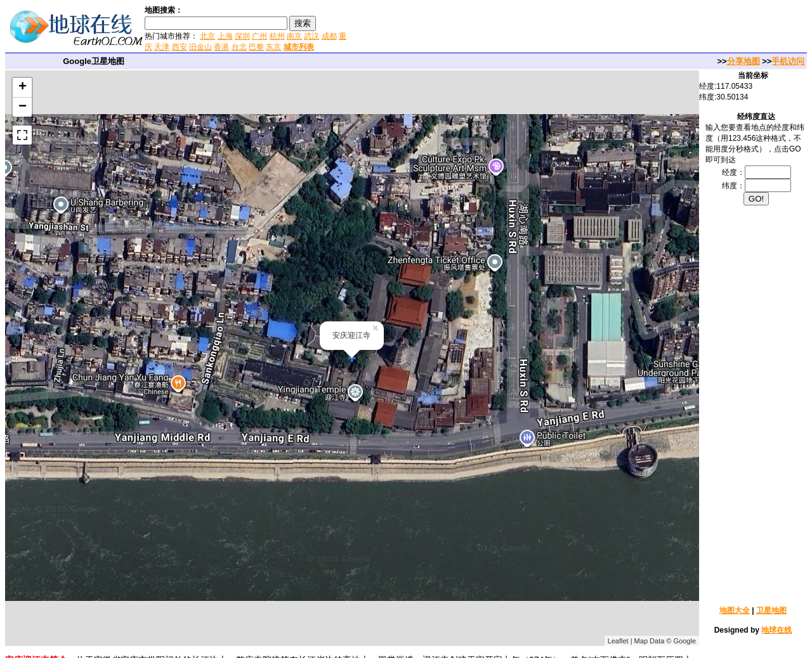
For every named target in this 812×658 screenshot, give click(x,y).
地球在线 (776, 630)
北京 (207, 36)
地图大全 (735, 610)
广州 (259, 36)
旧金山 (200, 47)
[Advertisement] (501, 28)
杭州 (277, 36)
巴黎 (256, 47)
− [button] (23, 107)
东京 (273, 47)
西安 (180, 47)
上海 (225, 36)
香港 (221, 47)
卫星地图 (771, 610)
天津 (162, 47)
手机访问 (788, 61)
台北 (239, 47)
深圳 (242, 36)
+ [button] (23, 87)
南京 (294, 36)
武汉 (311, 36)
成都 (329, 36)
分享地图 (743, 61)
